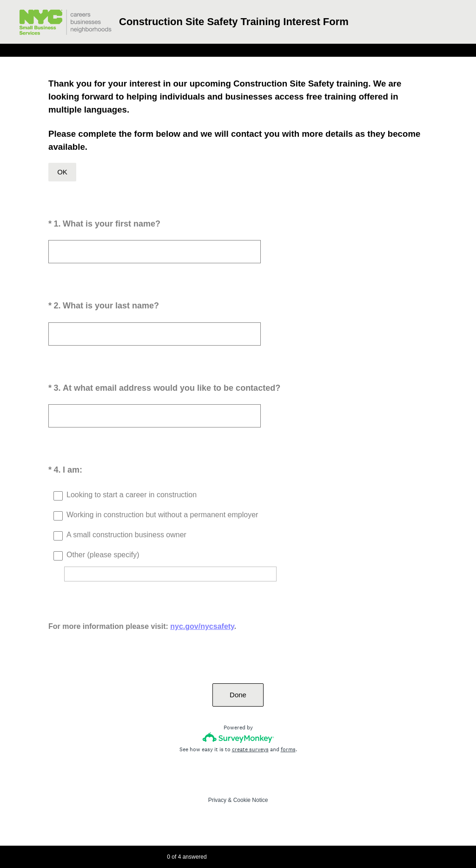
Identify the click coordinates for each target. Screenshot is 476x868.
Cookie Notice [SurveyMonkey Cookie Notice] (251, 800)
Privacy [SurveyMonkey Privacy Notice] (217, 800)
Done (238, 695)
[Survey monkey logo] (238, 738)
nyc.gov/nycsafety (202, 626)
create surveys (250, 749)
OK (62, 172)
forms (288, 749)
